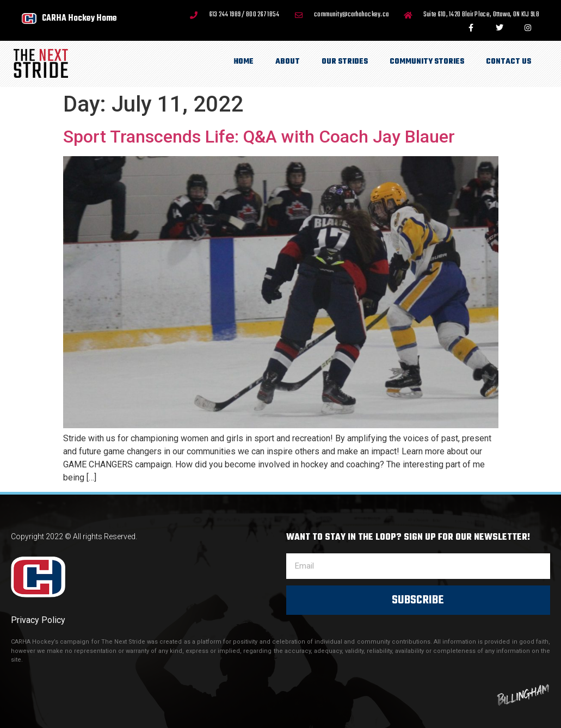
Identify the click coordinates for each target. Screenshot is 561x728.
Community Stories (427, 62)
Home (244, 62)
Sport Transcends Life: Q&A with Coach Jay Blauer (259, 137)
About (288, 62)
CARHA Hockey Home (79, 18)
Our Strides (345, 62)
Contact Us (508, 62)
